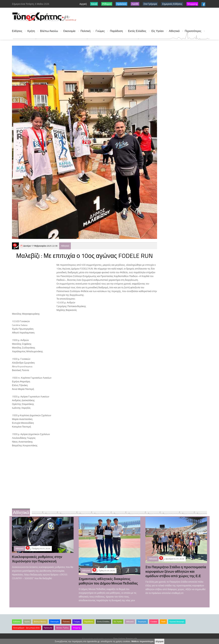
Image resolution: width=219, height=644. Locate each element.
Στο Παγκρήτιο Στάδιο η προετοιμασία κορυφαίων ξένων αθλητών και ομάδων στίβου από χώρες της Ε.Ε (176, 571)
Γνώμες (100, 31)
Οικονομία (69, 31)
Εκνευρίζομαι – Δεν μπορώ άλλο (27, 628)
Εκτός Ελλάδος (137, 31)
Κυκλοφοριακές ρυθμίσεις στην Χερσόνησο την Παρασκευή (37, 559)
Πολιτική (86, 31)
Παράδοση (116, 31)
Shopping (77, 628)
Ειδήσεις (17, 31)
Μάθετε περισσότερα (142, 641)
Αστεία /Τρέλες (63, 628)
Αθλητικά (174, 31)
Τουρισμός (142, 622)
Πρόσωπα (48, 628)
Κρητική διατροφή (177, 622)
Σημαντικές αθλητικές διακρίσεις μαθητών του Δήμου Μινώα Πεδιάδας (108, 581)
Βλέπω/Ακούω (49, 31)
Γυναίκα (154, 622)
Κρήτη (31, 31)
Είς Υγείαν (158, 31)
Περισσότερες (193, 31)
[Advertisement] (147, 17)
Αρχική (83, 4)
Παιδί (163, 622)
